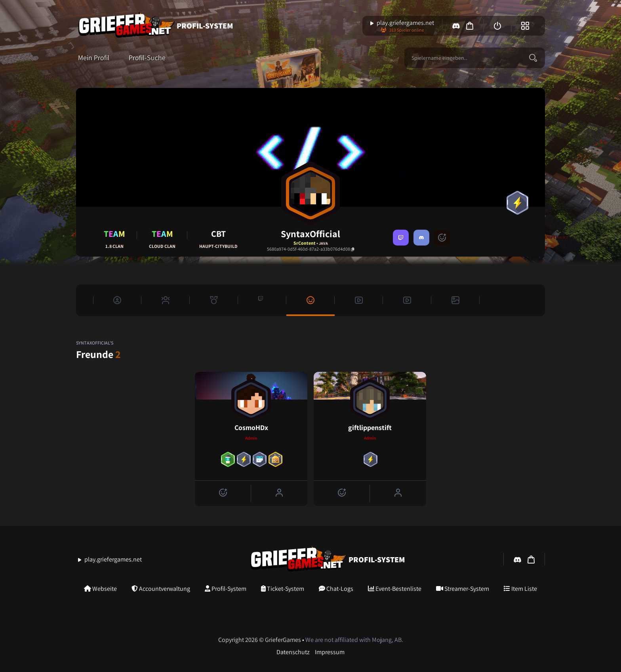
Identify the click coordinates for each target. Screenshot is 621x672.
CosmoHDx (251, 427)
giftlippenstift (370, 427)
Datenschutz (293, 652)
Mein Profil (94, 58)
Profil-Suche (147, 58)
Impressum (330, 652)
